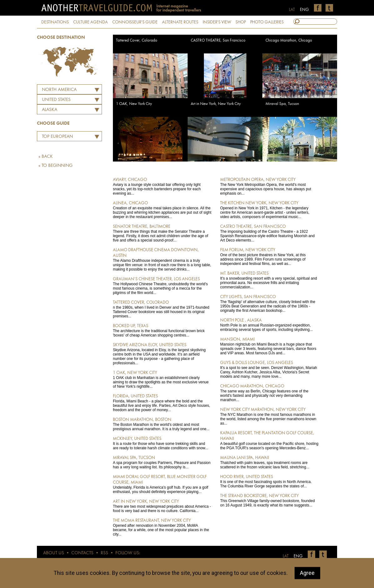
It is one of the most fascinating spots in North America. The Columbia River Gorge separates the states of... (269, 481)
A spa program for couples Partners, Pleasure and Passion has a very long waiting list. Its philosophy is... (162, 462)
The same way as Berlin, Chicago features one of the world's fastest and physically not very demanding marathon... (269, 393)
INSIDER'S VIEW (217, 22)
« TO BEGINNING (56, 166)
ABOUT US (54, 553)
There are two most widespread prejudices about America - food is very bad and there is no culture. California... (162, 506)
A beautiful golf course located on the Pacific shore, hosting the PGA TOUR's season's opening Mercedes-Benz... (269, 440)
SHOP (241, 22)
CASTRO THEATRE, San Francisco (218, 40)
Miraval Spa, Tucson (282, 104)
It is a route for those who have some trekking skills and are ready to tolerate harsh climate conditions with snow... (162, 443)
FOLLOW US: (128, 553)
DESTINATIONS (55, 22)
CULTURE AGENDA (91, 22)
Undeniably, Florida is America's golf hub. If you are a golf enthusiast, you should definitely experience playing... (162, 484)
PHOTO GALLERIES (267, 22)
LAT (292, 10)
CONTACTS (82, 553)
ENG (304, 10)
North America (59, 90)
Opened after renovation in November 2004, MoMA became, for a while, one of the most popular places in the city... (162, 527)
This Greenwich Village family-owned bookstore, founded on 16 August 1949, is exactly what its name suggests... (269, 500)
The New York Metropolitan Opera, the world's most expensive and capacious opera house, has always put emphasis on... (269, 186)
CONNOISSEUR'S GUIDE (135, 22)
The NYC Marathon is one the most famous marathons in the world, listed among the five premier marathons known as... (269, 416)
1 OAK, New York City (134, 104)
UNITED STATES (56, 100)
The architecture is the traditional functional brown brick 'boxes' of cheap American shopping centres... (162, 330)
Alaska (50, 110)
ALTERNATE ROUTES (180, 22)
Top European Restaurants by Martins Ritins (56, 137)
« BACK (46, 157)
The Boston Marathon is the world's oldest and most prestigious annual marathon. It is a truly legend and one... (162, 424)
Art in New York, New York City (216, 104)
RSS (104, 553)
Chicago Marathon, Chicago (289, 40)
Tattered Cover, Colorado (137, 40)
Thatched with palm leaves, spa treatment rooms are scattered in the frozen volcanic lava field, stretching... (269, 462)
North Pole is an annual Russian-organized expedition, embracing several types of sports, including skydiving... (269, 325)
